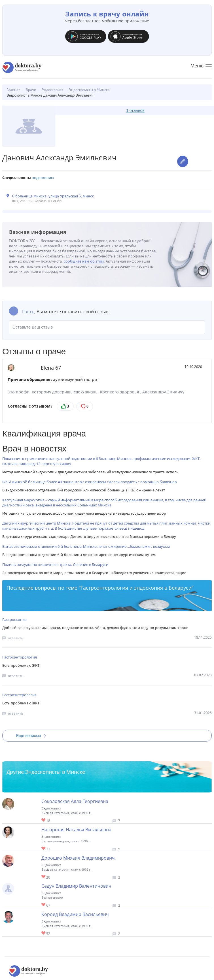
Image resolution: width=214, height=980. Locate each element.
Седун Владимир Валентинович (76, 886)
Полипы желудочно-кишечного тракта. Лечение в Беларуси (55, 564)
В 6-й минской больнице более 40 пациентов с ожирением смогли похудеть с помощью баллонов (89, 482)
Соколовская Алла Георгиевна (75, 801)
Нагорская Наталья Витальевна (76, 830)
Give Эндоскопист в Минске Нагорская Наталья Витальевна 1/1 (44, 849)
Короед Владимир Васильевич (75, 914)
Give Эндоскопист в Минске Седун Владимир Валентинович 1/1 (44, 905)
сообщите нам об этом (84, 261)
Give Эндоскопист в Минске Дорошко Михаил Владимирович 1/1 (44, 877)
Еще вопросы (33, 736)
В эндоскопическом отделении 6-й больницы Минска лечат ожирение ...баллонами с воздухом (86, 546)
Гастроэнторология (20, 657)
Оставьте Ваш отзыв (107, 327)
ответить (16, 638)
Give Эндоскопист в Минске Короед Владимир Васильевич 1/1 (44, 933)
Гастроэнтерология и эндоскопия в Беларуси (136, 588)
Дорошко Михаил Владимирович (78, 858)
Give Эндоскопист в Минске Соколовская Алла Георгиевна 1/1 (44, 820)
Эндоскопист (43, 178)
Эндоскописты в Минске (55, 772)
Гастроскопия (14, 619)
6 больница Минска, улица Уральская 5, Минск (53, 196)
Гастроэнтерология (19, 695)
